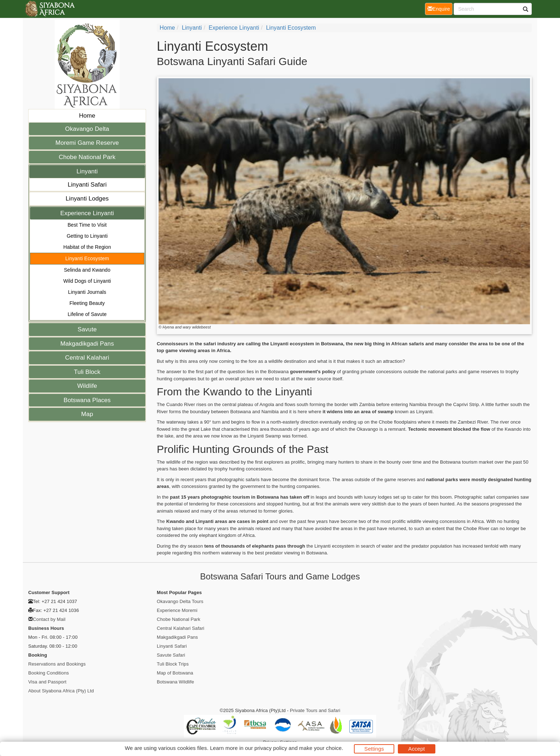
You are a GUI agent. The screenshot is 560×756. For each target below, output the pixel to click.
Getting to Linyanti (87, 236)
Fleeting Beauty (87, 303)
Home (87, 116)
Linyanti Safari (87, 185)
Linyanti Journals (87, 292)
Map (87, 414)
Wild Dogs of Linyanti (87, 281)
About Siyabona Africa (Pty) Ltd (61, 691)
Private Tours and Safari (315, 710)
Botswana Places (87, 400)
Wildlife (87, 386)
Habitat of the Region (87, 247)
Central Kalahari (87, 358)
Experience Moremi (177, 610)
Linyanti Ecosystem (87, 258)
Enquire (440, 8)
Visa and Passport (47, 682)
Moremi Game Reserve (87, 143)
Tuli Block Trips (173, 664)
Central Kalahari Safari (181, 628)
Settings (374, 749)
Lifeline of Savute (87, 314)
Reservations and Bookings (57, 664)
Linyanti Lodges (87, 199)
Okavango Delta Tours (180, 601)
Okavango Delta (87, 129)
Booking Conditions (49, 673)
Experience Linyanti (87, 213)
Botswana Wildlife (175, 682)
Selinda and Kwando (87, 270)
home (167, 28)
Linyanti (87, 171)
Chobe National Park (87, 157)
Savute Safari (171, 655)
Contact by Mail (49, 619)
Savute (87, 329)
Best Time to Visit (87, 225)
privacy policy (271, 748)
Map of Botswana (175, 673)
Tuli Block (87, 372)
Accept (416, 749)
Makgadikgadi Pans (87, 344)
